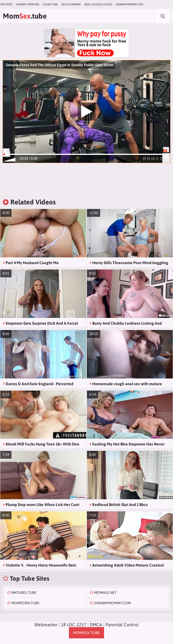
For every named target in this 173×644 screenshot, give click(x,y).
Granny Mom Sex (28, 4)
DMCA (96, 625)
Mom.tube (25, 16)
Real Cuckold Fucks (98, 4)
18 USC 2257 (74, 625)
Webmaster (46, 625)
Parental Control (122, 625)
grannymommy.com (129, 4)
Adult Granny (71, 4)
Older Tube (50, 4)
